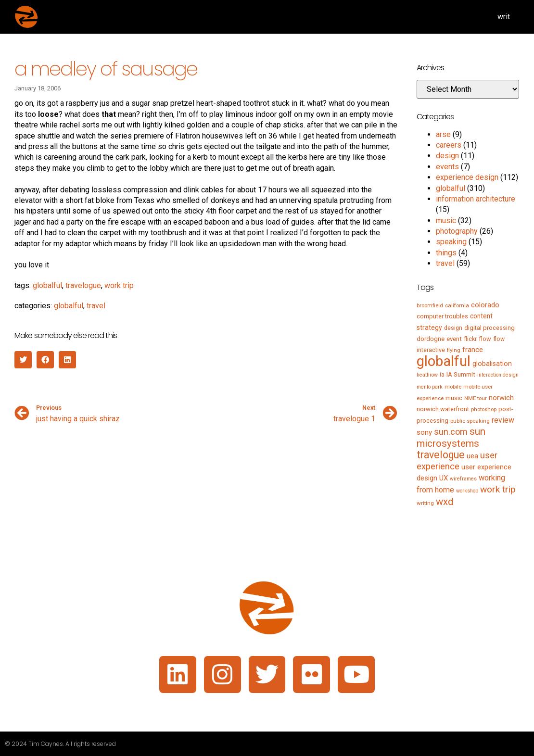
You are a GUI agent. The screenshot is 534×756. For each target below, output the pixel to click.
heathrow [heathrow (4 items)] (427, 375)
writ (504, 17)
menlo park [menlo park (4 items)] (430, 387)
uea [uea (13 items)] (472, 456)
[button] (23, 360)
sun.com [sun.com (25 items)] (451, 432)
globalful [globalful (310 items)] (444, 361)
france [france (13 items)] (473, 350)
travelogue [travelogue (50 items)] (441, 455)
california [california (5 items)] (457, 305)
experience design (467, 177)
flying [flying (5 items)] (454, 350)
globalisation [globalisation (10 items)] (492, 364)
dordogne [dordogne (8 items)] (431, 339)
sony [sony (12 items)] (424, 432)
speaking (451, 242)
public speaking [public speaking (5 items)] (470, 421)
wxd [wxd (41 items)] (445, 502)
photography (457, 231)
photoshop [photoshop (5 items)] (484, 409)
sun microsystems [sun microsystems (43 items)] (451, 437)
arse (443, 134)
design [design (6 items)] (453, 328)
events (447, 167)
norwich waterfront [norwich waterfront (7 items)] (443, 409)
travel (96, 306)
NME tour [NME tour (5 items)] (476, 398)
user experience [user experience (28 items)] (457, 461)
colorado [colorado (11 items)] (485, 305)
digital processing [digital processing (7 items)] (489, 328)
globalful (47, 285)
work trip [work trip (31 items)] (498, 489)
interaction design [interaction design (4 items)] (498, 375)
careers (449, 145)
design (447, 156)
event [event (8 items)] (454, 339)
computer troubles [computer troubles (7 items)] (442, 316)
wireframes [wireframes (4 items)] (463, 479)
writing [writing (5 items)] (425, 503)
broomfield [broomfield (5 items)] (430, 305)
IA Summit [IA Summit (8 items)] (461, 374)
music (446, 220)
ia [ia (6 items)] (442, 375)
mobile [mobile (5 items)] (453, 387)
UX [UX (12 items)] (444, 478)
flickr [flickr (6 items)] (470, 339)
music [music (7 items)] (454, 398)
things (446, 253)
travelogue (83, 285)
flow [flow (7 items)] (485, 339)
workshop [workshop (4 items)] (467, 491)
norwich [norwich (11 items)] (501, 398)
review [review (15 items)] (503, 420)
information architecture (476, 199)
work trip (119, 285)
